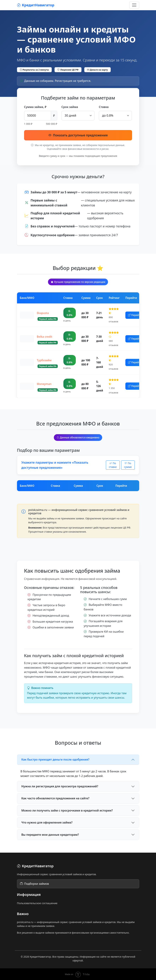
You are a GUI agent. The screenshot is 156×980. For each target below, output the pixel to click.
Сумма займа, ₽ (35, 107)
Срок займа (70, 107)
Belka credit (45, 336)
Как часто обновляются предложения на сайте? (55, 798)
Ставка (104, 107)
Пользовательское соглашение (37, 903)
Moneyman (44, 383)
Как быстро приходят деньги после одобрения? (55, 759)
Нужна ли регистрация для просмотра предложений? (60, 786)
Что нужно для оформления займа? (47, 822)
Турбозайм (44, 360)
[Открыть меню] (134, 5)
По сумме (128, 465)
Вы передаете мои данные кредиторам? (50, 834)
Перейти (137, 315)
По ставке (113, 465)
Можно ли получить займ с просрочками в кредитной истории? (67, 810)
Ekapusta (43, 312)
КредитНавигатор (36, 5)
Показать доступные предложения (78, 135)
